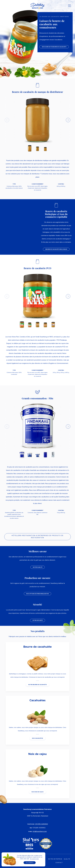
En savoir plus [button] (34, 859)
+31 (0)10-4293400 (41, 824)
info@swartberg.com (40, 831)
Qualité (67, 859)
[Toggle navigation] (69, 6)
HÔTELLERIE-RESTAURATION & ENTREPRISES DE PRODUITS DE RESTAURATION (37, 537)
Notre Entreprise (55, 859)
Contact (59, 863)
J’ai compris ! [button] (30, 863)
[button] (68, 120)
